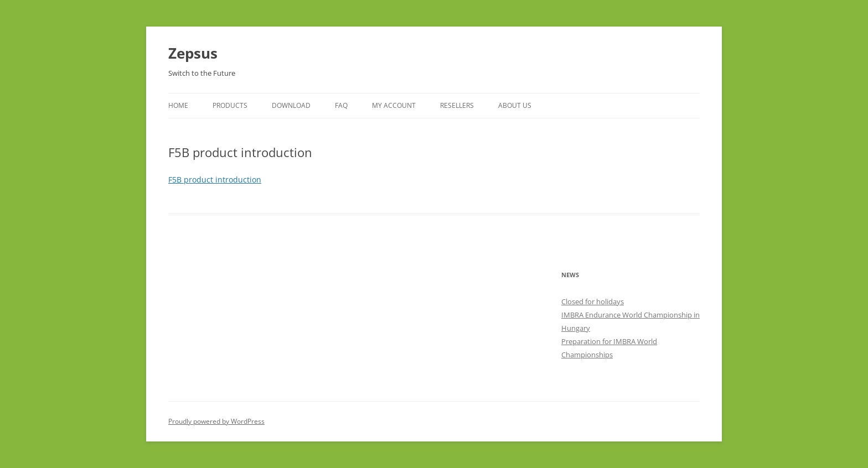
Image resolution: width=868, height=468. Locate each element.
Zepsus (193, 53)
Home (178, 105)
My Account (394, 105)
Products (230, 105)
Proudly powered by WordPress (216, 421)
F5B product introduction (215, 180)
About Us (515, 105)
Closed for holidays (593, 301)
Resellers (457, 105)
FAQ (341, 105)
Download (291, 105)
